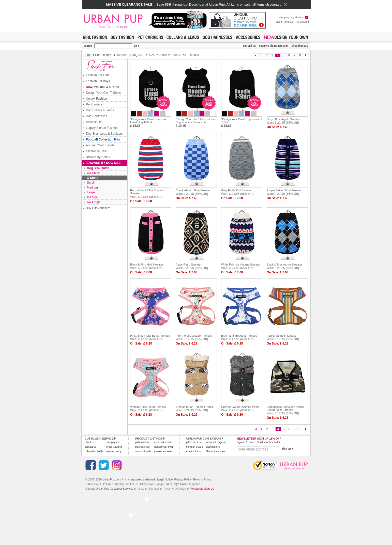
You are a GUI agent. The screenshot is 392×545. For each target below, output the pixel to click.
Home (87, 55)
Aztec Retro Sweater (189, 264)
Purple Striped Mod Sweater (284, 190)
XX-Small (93, 173)
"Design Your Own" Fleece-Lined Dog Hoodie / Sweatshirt (196, 121)
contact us (91, 447)
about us (89, 442)
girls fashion (142, 442)
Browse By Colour (98, 157)
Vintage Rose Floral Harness (148, 407)
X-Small (93, 178)
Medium (92, 188)
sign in (280, 22)
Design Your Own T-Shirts (103, 93)
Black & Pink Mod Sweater (147, 264)
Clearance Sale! (97, 151)
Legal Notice (165, 479)
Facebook (215, 451)
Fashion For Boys (98, 81)
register (289, 22)
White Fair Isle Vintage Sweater (241, 264)
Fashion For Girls (98, 75)
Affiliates (180, 489)
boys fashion (142, 447)
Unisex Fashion (96, 99)
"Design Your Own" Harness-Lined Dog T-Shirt (148, 121)
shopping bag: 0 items (294, 17)
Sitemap (154, 489)
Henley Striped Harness (281, 336)
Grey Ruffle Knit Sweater (237, 190)
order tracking (114, 447)
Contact (90, 489)
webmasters (213, 447)
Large (91, 192)
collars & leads (163, 442)
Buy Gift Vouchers (98, 208)
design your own (164, 447)
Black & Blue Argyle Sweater (284, 264)
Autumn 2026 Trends (100, 145)
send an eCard (195, 447)
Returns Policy (202, 479)
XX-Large (93, 202)
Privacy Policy (183, 479)
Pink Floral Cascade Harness (194, 336)
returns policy (114, 451)
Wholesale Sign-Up (202, 489)
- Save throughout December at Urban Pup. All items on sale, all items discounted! (196, 4)
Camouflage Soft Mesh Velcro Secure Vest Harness (285, 408)
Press (167, 489)
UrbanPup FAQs (94, 451)
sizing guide (113, 442)
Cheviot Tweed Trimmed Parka (240, 407)
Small (91, 183)
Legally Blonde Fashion (102, 128)
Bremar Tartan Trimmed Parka (194, 407)
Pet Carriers (94, 104)
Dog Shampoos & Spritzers (104, 134)
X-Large (92, 197)
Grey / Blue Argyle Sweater (283, 119)
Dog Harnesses (96, 116)
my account (302, 22)
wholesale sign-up (216, 442)
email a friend (194, 451)
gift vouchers (194, 442)
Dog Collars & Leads (100, 110)
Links (141, 489)
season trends (143, 451)
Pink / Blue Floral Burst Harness (150, 336)
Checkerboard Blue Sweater (193, 190)
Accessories (94, 122)
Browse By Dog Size (103, 163)
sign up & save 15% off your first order (258, 442)
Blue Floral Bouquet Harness (239, 336)
